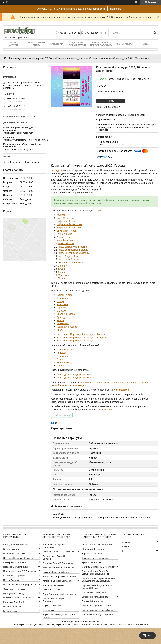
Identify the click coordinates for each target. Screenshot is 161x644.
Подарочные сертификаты (17, 567)
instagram (126, 542)
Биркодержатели (12, 549)
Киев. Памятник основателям (74, 253)
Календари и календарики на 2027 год (77, 58)
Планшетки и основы (14, 554)
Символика (63, 323)
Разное (60, 320)
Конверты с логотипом (15, 562)
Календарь (57, 170)
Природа (61, 317)
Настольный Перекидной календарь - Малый (81, 334)
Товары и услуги (13, 44)
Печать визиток (11, 580)
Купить (110, 101)
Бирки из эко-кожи (52, 606)
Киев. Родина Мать (68, 256)
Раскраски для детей (14, 602)
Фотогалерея (125, 44)
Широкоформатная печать (95, 597)
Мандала (61, 311)
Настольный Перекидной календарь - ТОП (79, 341)
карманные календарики (96, 382)
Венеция (63, 266)
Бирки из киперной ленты (56, 572)
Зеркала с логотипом (93, 554)
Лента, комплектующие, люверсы (99, 610)
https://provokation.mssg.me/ (18, 133)
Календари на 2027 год (41, 58)
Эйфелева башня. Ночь (69, 224)
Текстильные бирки (36, 44)
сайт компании (105, 410)
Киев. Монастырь (66, 240)
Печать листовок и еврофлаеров (20, 584)
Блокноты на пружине (14, 576)
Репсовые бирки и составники (58, 563)
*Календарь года (65, 350)
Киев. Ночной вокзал (69, 259)
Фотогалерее (122, 390)
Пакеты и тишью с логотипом (97, 545)
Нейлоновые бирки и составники (59, 576)
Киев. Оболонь (66, 243)
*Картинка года (64, 295)
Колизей (61, 215)
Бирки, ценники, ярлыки (15, 545)
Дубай (61, 269)
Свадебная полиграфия (15, 589)
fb (122, 551)
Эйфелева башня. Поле (71, 263)
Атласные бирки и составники (58, 581)
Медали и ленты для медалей (97, 614)
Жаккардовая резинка (53, 585)
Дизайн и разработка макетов (97, 606)
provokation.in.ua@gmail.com (21, 116)
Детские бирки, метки (77, 44)
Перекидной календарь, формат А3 (75, 375)
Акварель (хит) (64, 362)
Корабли (61, 308)
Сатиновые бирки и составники (58, 552)
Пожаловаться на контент (104, 625)
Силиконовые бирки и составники (54, 557)
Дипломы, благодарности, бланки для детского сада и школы (99, 580)
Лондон (62, 272)
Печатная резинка (52, 590)
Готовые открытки (12, 607)
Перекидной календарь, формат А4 (75, 378)
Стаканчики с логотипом (94, 592)
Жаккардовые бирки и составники (54, 546)
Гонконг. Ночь (64, 237)
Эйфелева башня (66, 221)
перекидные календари (74, 385)
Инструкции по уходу (14, 593)
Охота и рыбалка (66, 314)
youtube (125, 546)
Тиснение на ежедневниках (96, 558)
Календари (57, 44)
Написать (116, 9)
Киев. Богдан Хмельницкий (72, 247)
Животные (62, 304)
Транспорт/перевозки (68, 327)
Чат (147, 635)
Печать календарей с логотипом (20, 571)
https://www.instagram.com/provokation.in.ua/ (26, 140)
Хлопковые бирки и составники (58, 568)
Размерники (48, 610)
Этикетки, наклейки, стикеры (18, 558)
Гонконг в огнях (65, 234)
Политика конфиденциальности (133, 625)
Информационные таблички (17, 598)
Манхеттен (64, 275)
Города (60, 301)
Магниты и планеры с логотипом (99, 567)
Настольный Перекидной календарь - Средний (82, 338)
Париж (62, 278)
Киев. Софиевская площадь (73, 250)
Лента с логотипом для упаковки (59, 594)
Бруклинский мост (66, 231)
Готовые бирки (11, 611)
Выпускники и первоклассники (101, 44)
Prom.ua (95, 622)
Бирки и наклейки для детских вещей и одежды (97, 587)
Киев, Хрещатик (65, 218)
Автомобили (63, 298)
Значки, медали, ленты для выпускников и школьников (96, 573)
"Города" (100, 211)
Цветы (60, 330)
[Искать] (155, 33)
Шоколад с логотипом (93, 549)
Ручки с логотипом (91, 562)
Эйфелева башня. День (69, 228)
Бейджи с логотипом (92, 601)
